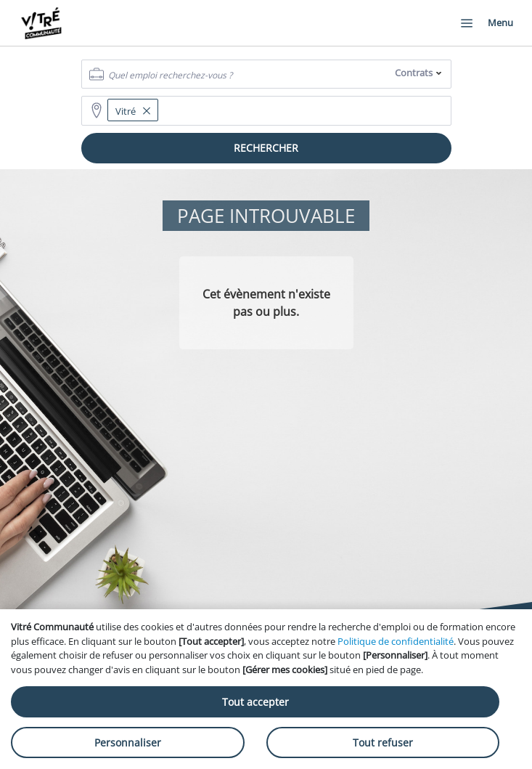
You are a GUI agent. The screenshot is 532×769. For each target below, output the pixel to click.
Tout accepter (255, 702)
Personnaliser (128, 742)
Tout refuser (383, 742)
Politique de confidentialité (396, 641)
